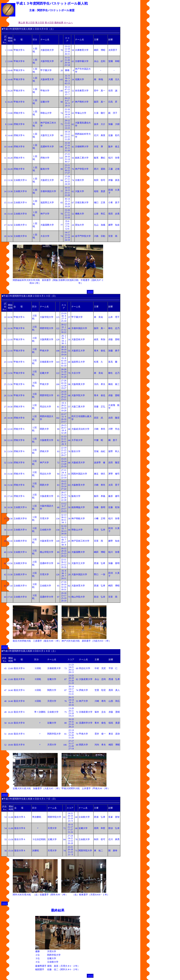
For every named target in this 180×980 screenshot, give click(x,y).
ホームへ (68, 23)
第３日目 (40, 23)
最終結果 (59, 23)
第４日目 (49, 23)
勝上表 (22, 23)
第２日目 (30, 23)
